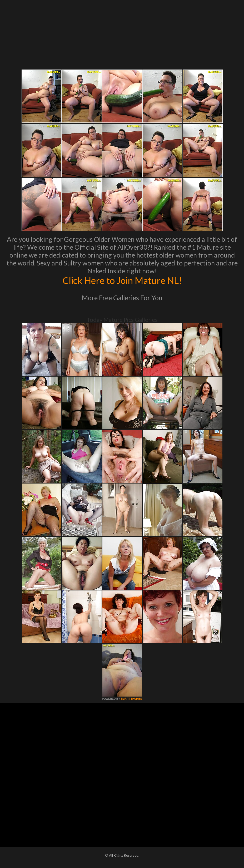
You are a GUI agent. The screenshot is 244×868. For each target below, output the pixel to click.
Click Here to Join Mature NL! (122, 280)
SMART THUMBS (131, 699)
